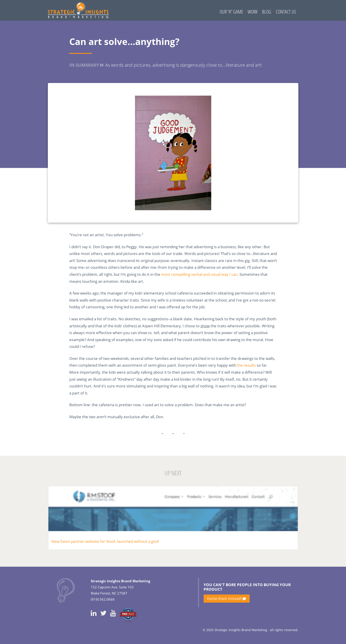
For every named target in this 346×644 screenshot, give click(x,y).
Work (253, 12)
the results (246, 365)
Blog (267, 12)
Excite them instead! (227, 599)
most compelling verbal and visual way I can (199, 274)
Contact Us (286, 12)
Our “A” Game (231, 12)
